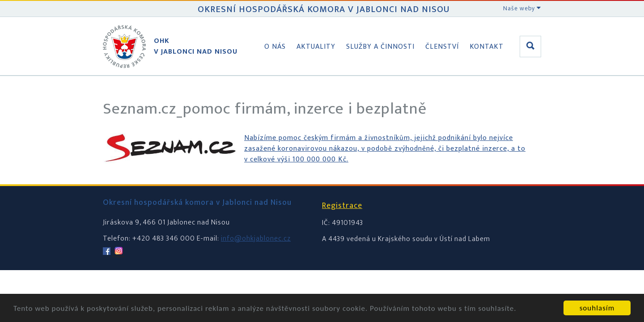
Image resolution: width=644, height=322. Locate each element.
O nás (275, 47)
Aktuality (316, 47)
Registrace (342, 206)
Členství (442, 47)
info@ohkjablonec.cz (256, 239)
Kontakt (487, 47)
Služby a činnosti (380, 47)
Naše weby (522, 8)
